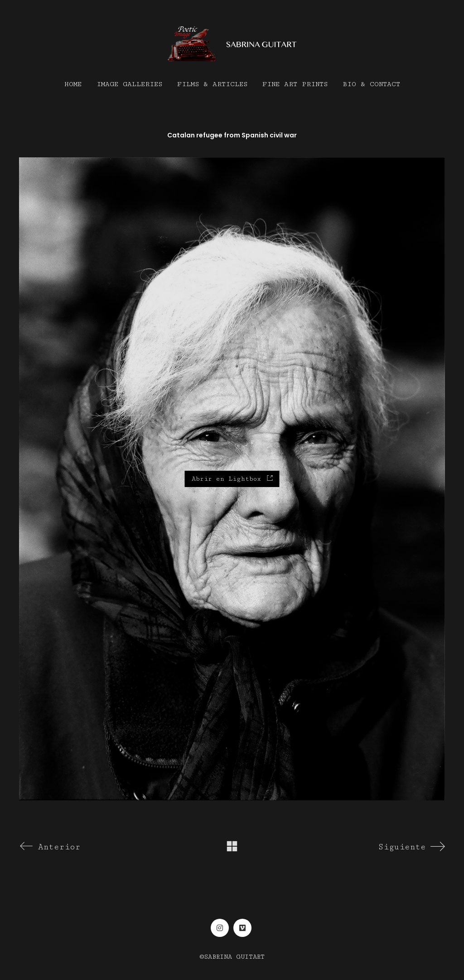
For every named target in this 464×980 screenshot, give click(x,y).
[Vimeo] (242, 928)
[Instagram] (220, 928)
